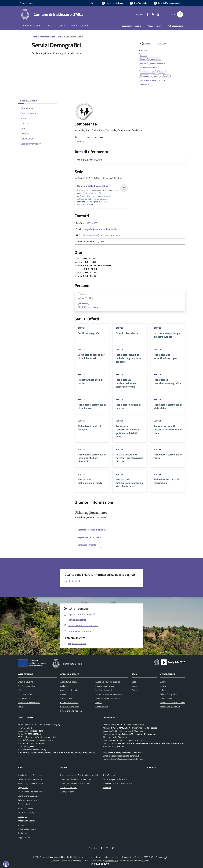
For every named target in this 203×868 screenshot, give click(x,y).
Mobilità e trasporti (104, 690)
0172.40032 (93, 223)
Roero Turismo (109, 775)
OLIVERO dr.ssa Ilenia (88, 307)
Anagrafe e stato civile (70, 690)
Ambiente (65, 686)
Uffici (61, 37)
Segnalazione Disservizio (28, 796)
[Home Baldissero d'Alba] (52, 14)
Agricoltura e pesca (68, 682)
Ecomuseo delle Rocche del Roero (117, 783)
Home (34, 37)
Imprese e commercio (105, 686)
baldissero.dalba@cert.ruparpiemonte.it (101, 235)
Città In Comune (156, 857)
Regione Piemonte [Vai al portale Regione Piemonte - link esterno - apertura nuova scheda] (27, 3)
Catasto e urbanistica (69, 702)
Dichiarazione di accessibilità (30, 779)
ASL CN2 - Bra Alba (69, 788)
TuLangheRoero (67, 792)
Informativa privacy (26, 812)
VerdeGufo (107, 788)
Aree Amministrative (26, 686)
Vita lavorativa (102, 707)
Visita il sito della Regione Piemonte (76, 779)
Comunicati (136, 690)
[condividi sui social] (145, 43)
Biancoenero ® (112, 861)
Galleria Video (166, 698)
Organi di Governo (25, 682)
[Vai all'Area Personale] (167, 3)
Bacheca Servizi (24, 804)
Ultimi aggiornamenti (27, 829)
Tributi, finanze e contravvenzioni (109, 698)
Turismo (99, 702)
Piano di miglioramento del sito (31, 783)
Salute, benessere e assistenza (109, 694)
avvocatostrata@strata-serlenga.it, (124, 756)
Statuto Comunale (26, 808)
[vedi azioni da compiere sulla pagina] (160, 43)
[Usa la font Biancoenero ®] (113, 3)
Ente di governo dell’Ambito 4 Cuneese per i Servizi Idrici (84, 775)
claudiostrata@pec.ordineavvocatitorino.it (125, 759)
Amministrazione (48, 37)
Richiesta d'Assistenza (27, 800)
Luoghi (163, 686)
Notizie (135, 682)
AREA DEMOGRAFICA (90, 160)
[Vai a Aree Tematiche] (139, 3)
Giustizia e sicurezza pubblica (108, 682)
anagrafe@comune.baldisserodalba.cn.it (103, 229)
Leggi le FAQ (23, 788)
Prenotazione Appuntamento (30, 792)
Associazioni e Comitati (170, 707)
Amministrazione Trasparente (30, 775)
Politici (20, 707)
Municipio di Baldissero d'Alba (93, 186)
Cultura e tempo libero (70, 707)
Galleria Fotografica (168, 694)
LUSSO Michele (85, 298)
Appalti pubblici (67, 694)
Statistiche (22, 833)
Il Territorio (164, 690)
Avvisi (134, 686)
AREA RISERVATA (100, 864)
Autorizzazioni (66, 698)
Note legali (22, 817)
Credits (21, 825)
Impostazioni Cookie (26, 821)
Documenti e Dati (25, 694)
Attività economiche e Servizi (173, 702)
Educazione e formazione (71, 711)
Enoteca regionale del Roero (115, 779)
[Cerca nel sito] (180, 14)
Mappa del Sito (24, 837)
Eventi (163, 682)
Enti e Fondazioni (25, 698)
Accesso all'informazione (131, 26)
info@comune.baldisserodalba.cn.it (38, 740)
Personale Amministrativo (29, 702)
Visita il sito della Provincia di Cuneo (76, 783)
